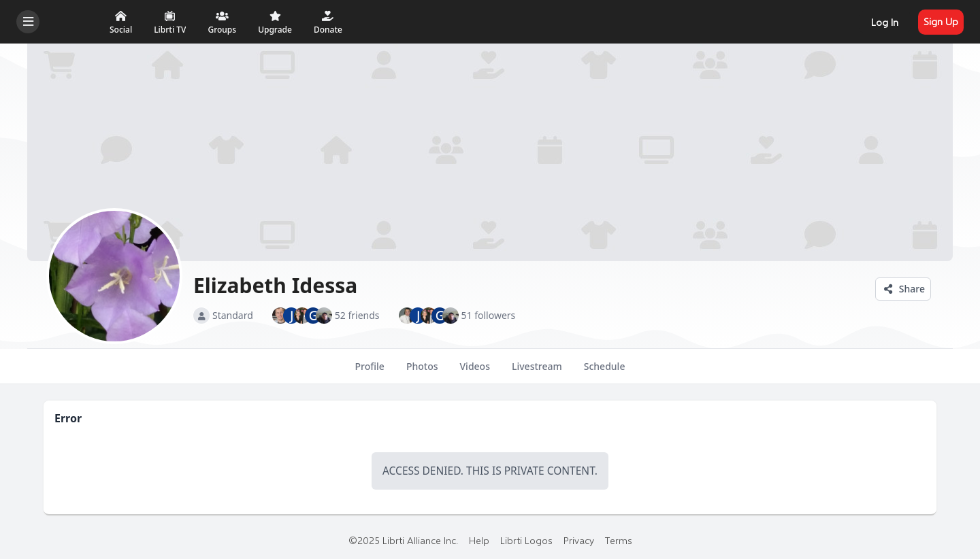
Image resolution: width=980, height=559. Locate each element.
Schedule (605, 372)
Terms (619, 540)
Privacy (579, 540)
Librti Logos (526, 540)
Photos (422, 372)
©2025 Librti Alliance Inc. (403, 540)
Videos (475, 372)
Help (479, 540)
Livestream (537, 372)
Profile (370, 372)
